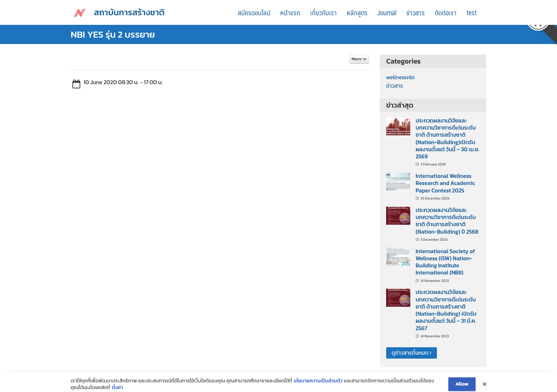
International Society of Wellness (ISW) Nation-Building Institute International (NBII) (445, 262)
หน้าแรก (290, 12)
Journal (387, 12)
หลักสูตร (357, 12)
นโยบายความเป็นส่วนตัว (318, 387)
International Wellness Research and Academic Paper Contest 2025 (445, 183)
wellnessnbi (400, 77)
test (472, 12)
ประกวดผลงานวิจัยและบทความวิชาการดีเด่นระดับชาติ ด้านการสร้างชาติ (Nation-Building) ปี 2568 (447, 221)
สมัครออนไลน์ (254, 12)
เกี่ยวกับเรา (323, 12)
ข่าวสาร (416, 12)
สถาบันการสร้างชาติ (129, 12)
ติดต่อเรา (446, 12)
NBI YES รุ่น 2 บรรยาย (113, 34)
